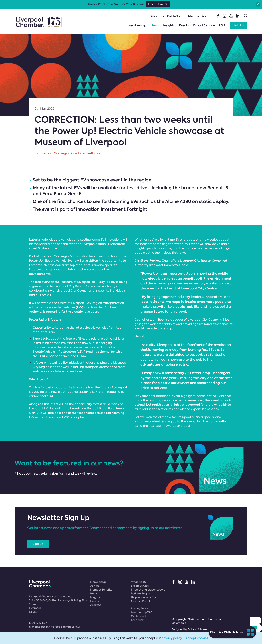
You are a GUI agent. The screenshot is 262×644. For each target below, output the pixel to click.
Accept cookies (197, 638)
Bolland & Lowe (197, 629)
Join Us (239, 25)
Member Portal (199, 16)
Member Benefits (101, 590)
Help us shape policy (143, 597)
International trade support (148, 590)
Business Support (141, 593)
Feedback (137, 620)
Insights (169, 25)
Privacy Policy (139, 609)
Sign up (38, 544)
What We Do (139, 582)
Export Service (204, 25)
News (155, 25)
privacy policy (172, 638)
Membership (137, 25)
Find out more (158, 4)
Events (184, 25)
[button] (258, 4)
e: (55, 627)
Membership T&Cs (142, 612)
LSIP (222, 25)
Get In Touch (176, 16)
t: (38, 623)
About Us (157, 16)
